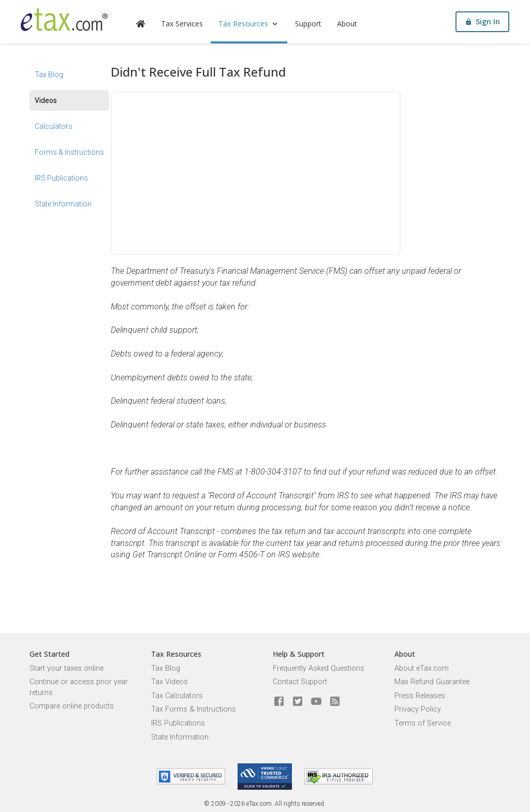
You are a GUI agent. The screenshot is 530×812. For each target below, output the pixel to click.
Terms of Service (423, 723)
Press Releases (420, 696)
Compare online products (72, 706)
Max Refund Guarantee (432, 682)
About (347, 24)
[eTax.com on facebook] (279, 702)
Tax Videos (170, 682)
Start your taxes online (67, 668)
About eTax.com (422, 668)
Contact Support (300, 682)
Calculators (54, 126)
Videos (46, 100)
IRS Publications (61, 178)
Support (308, 24)
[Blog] (335, 702)
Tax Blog (49, 75)
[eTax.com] (64, 20)
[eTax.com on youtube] (316, 702)
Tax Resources (249, 24)
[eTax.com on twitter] (298, 702)
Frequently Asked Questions (319, 668)
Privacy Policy (418, 709)
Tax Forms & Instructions (194, 709)
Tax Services (182, 24)
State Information (63, 204)
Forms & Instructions (69, 152)
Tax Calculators (177, 696)
